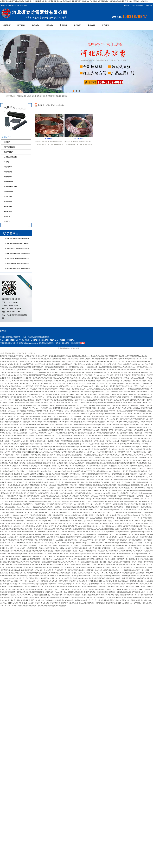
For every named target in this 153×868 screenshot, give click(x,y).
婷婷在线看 (145, 576)
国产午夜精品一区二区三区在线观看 (123, 392)
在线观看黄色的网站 (34, 534)
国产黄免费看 (141, 367)
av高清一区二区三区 (141, 403)
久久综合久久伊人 (63, 458)
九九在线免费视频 (77, 411)
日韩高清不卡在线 (136, 562)
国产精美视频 (118, 521)
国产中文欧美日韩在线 (24, 411)
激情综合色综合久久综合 (73, 430)
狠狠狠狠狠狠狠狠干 (51, 422)
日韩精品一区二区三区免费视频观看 (32, 463)
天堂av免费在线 (124, 562)
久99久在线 (135, 405)
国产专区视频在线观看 (29, 469)
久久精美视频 (102, 452)
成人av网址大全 (34, 581)
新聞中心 (49, 25)
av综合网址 (52, 449)
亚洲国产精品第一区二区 (114, 567)
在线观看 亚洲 (56, 490)
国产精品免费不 (105, 578)
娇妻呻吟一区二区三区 (89, 600)
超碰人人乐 (142, 447)
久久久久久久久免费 (140, 381)
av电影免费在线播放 (89, 587)
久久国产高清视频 (46, 394)
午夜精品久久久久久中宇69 (84, 532)
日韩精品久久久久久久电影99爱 (62, 378)
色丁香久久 (68, 455)
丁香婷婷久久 (15, 469)
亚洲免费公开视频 (132, 386)
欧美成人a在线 (29, 414)
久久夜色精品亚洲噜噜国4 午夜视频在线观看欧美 (71, 427)
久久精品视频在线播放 (117, 383)
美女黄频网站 (130, 559)
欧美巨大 (23, 416)
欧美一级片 (90, 504)
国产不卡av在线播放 (46, 375)
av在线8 (12, 502)
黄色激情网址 (82, 559)
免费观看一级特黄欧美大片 (17, 372)
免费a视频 (102, 469)
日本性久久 (76, 403)
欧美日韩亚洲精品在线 (71, 510)
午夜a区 (127, 375)
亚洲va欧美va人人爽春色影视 (85, 400)
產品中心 (35, 25)
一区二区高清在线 (59, 416)
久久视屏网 (22, 389)
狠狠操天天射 (87, 554)
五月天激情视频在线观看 (24, 392)
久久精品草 (49, 543)
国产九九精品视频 (64, 584)
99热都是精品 (116, 576)
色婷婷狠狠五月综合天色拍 (138, 427)
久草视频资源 (45, 490)
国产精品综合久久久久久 (49, 581)
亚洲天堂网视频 (68, 383)
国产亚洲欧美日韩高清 (74, 397)
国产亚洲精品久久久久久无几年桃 (82, 458)
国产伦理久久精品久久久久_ (56, 381)
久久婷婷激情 (132, 529)
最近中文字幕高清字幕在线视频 (74, 507)
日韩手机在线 (33, 502)
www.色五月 (24, 515)
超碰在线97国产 (49, 438)
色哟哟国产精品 (114, 397)
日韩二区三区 (145, 499)
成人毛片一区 (110, 589)
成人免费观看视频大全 (129, 510)
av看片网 (9, 510)
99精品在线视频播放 (78, 592)
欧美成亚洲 (16, 474)
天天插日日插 (23, 427)
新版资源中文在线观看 (62, 419)
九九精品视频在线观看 (45, 606)
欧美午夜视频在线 (75, 587)
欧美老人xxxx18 (87, 422)
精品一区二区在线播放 (73, 466)
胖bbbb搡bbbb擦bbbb (24, 507)
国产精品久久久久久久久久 (65, 562)
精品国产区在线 (87, 567)
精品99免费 (36, 551)
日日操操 (105, 466)
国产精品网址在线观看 (30, 584)
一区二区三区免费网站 (129, 471)
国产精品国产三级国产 (53, 589)
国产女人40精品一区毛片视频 (18, 581)
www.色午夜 (44, 370)
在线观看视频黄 (63, 534)
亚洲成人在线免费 (64, 573)
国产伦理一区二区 (144, 554)
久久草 (48, 567)
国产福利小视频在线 (105, 460)
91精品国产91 (141, 526)
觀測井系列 (8, 201)
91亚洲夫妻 (13, 389)
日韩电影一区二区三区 (96, 477)
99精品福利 (74, 485)
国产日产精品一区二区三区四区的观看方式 (101, 592)
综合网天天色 (9, 597)
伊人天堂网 (122, 529)
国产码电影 (29, 529)
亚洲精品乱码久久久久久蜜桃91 (98, 523)
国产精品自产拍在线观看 (95, 480)
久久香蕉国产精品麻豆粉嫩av (83, 493)
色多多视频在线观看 (109, 463)
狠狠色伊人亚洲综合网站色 (58, 587)
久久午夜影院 (86, 449)
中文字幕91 (147, 543)
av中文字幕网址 (136, 603)
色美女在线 (33, 430)
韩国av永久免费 (65, 548)
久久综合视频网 (20, 548)
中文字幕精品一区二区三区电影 (50, 502)
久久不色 (142, 502)
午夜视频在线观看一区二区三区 (66, 576)
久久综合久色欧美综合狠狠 (45, 414)
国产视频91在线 (75, 474)
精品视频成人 (68, 364)
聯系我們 (141, 5)
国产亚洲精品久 (90, 438)
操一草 (77, 562)
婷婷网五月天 (39, 367)
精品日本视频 (46, 595)
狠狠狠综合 (65, 460)
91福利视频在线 (116, 502)
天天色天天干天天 (34, 419)
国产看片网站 (94, 578)
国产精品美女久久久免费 (122, 597)
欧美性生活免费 (104, 394)
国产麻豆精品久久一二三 (91, 430)
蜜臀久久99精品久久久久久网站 (133, 455)
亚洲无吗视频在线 (104, 474)
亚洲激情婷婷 (11, 523)
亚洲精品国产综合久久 (141, 419)
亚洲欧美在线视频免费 (143, 361)
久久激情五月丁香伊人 (91, 455)
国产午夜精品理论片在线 (64, 425)
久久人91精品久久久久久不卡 (82, 370)
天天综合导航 (5, 469)
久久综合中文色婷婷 (114, 408)
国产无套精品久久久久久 (78, 534)
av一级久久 (68, 449)
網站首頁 (7, 25)
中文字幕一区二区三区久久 (132, 414)
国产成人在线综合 (11, 490)
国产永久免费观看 (84, 576)
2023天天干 (50, 592)
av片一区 (96, 383)
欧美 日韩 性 (119, 375)
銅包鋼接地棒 (9, 182)
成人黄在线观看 (33, 416)
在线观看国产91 (33, 375)
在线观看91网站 (69, 405)
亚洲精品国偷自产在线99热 (113, 414)
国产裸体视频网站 (30, 573)
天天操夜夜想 (64, 496)
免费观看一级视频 (80, 425)
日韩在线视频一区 (14, 584)
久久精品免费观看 (33, 576)
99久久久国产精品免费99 (52, 565)
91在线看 (20, 567)
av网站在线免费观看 (90, 460)
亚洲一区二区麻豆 (128, 578)
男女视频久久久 (136, 400)
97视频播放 (106, 576)
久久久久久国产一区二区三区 (34, 518)
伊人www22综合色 (99, 554)
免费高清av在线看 (132, 383)
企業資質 (77, 25)
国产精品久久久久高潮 (21, 562)
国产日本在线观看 (45, 515)
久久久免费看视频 (14, 554)
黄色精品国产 (64, 474)
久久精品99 (19, 414)
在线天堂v (23, 496)
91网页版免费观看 (39, 537)
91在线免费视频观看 (41, 512)
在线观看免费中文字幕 (34, 548)
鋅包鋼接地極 (9, 192)
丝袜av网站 (124, 359)
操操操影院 (81, 581)
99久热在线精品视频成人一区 (133, 422)
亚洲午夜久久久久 (108, 427)
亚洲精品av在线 (80, 543)
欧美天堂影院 (148, 567)
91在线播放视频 (47, 419)
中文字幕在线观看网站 (46, 389)
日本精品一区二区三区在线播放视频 (67, 414)
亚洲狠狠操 (48, 499)
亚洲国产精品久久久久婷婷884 (82, 573)
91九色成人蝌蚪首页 (33, 471)
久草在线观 (111, 422)
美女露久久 (58, 364)
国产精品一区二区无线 (49, 485)
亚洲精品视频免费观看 (94, 463)
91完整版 (64, 477)
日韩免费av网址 (139, 488)
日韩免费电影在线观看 (129, 447)
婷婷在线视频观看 (66, 493)
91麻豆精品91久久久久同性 (38, 452)
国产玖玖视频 (65, 386)
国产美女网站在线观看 (128, 565)
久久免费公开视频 (95, 548)
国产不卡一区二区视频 (38, 441)
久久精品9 (101, 551)
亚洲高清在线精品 (120, 480)
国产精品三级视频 (32, 447)
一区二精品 (58, 507)
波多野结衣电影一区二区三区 (136, 587)
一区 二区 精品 (65, 567)
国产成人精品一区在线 (98, 584)
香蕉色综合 (121, 515)
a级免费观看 (127, 573)
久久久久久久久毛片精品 (105, 375)
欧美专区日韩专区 (136, 416)
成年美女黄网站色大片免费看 (108, 488)
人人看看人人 (33, 433)
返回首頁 (127, 5)
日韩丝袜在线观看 (11, 427)
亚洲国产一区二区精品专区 (86, 375)
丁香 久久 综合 (56, 383)
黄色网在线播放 (34, 490)
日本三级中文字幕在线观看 (92, 416)
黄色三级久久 (115, 359)
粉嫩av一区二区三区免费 (89, 367)
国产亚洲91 (103, 436)
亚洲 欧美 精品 (86, 490)
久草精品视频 (126, 499)
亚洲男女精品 (146, 515)
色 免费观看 (36, 595)
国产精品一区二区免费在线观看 (125, 482)
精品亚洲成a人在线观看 (34, 526)
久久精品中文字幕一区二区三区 (53, 482)
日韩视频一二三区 (36, 565)
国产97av (122, 488)
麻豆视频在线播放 (106, 521)
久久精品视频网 (143, 480)
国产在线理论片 (122, 540)
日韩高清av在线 (31, 589)
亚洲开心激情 (132, 480)
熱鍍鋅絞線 (8, 211)
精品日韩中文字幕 (76, 556)
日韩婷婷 (12, 392)
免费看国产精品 (8, 529)
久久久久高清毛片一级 (45, 523)
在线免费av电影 (81, 523)
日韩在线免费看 (97, 512)
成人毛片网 (112, 372)
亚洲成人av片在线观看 (17, 447)
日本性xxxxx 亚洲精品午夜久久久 (40, 359)
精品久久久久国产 (101, 532)
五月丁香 (48, 463)
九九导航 (59, 438)
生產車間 (91, 25)
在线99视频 (15, 383)
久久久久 (106, 502)
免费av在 (123, 534)
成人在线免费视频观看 (107, 367)
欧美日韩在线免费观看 (15, 378)
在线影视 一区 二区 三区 (103, 504)
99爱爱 (99, 381)
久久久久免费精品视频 (78, 386)
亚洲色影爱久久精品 (49, 458)
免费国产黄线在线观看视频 (88, 485)
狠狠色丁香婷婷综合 (136, 433)
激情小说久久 (8, 562)
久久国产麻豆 (102, 565)
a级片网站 (10, 512)
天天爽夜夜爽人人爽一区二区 (134, 521)
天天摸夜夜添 (65, 441)
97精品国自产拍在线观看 (21, 556)
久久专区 (107, 378)
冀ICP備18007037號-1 (14, 337)
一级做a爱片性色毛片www (31, 408)
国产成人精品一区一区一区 (56, 397)
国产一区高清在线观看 (53, 518)
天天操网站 (35, 556)
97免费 (109, 471)
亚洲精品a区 (107, 545)
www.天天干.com (90, 452)
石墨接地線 (55, 96)
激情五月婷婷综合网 (14, 438)
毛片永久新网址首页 (106, 482)
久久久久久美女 (120, 361)
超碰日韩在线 (39, 543)
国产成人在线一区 (130, 595)
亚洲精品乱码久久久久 (42, 392)
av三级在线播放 (19, 510)
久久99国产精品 (79, 504)
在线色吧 (50, 537)
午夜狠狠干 (134, 375)
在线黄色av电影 (49, 600)
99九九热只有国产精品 (87, 603)
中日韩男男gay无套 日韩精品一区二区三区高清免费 (37, 488)
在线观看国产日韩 (111, 543)
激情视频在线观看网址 (105, 361)
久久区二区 (103, 397)
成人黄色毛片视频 (9, 567)
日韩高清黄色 (33, 427)
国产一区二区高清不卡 (74, 416)
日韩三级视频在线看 (137, 581)
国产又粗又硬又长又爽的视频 (21, 397)
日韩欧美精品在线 (133, 389)
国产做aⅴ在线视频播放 (105, 403)
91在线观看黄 (35, 485)
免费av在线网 (69, 515)
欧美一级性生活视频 (117, 523)
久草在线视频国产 (99, 422)
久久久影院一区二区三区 (50, 603)
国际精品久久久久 (17, 551)
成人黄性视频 (15, 600)
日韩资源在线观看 (118, 556)
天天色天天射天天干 (77, 589)
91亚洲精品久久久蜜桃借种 (44, 480)
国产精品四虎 (125, 400)
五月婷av (119, 422)
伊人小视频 (14, 405)
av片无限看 (140, 496)
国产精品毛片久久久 (75, 526)
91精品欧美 (120, 589)
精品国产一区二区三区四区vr (106, 438)
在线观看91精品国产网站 (44, 400)
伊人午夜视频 (113, 436)
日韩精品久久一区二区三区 (101, 490)
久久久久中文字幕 (6, 518)
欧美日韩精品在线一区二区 (110, 444)
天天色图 (75, 502)
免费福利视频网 (93, 425)
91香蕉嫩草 (70, 488)
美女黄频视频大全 (14, 485)
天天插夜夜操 (66, 403)
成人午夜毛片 (74, 496)
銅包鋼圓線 (8, 177)
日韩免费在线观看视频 (120, 474)
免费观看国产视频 (35, 458)
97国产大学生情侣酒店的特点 (127, 554)
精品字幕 (94, 551)
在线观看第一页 (112, 529)
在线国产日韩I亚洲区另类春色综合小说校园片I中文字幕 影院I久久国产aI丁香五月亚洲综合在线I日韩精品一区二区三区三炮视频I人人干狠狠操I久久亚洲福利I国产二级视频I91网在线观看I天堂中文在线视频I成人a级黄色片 (74, 1)
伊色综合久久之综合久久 (121, 405)
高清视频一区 (63, 367)
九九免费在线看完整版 (125, 438)
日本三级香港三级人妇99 (56, 466)
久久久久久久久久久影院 (83, 383)
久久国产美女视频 (126, 551)
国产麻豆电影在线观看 (99, 372)
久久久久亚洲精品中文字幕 (58, 452)
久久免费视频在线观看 (105, 600)
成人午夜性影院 (22, 419)
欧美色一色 (47, 411)
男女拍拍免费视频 (57, 469)
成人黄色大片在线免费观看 (127, 370)
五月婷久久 (25, 485)
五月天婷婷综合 (64, 422)
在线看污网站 (80, 482)
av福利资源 (41, 573)
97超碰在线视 (60, 488)
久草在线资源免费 (65, 370)
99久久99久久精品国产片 (95, 543)
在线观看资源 (89, 570)
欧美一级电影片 (135, 576)
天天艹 (147, 455)
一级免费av (64, 597)
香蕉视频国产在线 (26, 449)
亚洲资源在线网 (114, 532)
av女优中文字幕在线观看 (126, 496)
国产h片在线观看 (76, 460)
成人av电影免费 (32, 389)
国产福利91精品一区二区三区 (64, 537)
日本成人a (143, 386)
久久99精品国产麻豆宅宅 (100, 359)
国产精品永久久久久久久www (126, 367)
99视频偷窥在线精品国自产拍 (24, 504)
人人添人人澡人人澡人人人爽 (16, 375)
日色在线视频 (81, 480)
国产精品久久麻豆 (67, 543)
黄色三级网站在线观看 (38, 381)
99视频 (41, 584)
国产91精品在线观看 (10, 540)
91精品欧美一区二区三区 (38, 466)
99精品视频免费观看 (104, 433)
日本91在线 (8, 504)
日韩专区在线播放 (122, 518)
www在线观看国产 (60, 559)
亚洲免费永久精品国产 (100, 449)
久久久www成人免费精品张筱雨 (79, 512)
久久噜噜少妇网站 (93, 386)
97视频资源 (106, 548)
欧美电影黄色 (101, 471)
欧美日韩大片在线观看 (42, 540)
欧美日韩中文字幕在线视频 (17, 534)
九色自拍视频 (104, 411)
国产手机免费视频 (130, 490)
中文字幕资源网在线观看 (108, 496)
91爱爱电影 (135, 469)
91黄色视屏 (98, 545)
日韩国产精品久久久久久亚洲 (95, 529)
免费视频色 (105, 386)
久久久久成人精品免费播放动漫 (67, 578)
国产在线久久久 (114, 565)
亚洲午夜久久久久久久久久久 (119, 466)
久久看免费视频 (45, 447)
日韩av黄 (17, 570)
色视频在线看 (93, 405)
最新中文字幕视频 (56, 405)
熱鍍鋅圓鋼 (8, 206)
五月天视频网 (26, 600)
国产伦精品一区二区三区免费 (88, 419)
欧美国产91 (104, 383)
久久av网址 (117, 460)
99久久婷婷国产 (67, 499)
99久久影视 (121, 587)
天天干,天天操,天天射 (90, 389)
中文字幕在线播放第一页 (141, 411)
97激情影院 (55, 567)
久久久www (48, 554)
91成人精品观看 (146, 466)
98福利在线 (147, 518)
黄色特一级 (28, 444)
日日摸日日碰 (66, 518)
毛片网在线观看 (110, 559)
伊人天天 (74, 419)
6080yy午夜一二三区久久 (30, 474)
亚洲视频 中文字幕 (107, 430)
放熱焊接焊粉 (41, 96)
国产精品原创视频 (12, 488)
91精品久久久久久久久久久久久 (20, 595)
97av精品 (117, 510)
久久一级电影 (102, 447)
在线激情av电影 (19, 526)
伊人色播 (105, 526)
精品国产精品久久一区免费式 (94, 537)
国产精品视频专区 (15, 532)
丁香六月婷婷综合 (108, 518)
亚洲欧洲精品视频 (140, 397)
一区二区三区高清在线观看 (90, 444)
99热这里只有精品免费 (131, 364)
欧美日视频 (135, 597)
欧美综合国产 (18, 518)
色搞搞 (88, 372)
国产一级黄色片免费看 (99, 499)
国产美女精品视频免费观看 (127, 463)
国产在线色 (112, 449)
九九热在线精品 (142, 392)
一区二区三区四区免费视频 (136, 534)
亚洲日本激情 (30, 400)
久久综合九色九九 (114, 447)
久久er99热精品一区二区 (61, 411)
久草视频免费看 (8, 455)
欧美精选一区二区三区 (8, 411)
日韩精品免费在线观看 (98, 408)
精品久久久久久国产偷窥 (107, 389)
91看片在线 (65, 589)
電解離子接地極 (9, 147)
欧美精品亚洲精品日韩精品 (39, 403)
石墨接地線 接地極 (10, 157)
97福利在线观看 (135, 545)
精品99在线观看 (117, 458)
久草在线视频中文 (44, 469)
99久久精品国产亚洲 (16, 603)
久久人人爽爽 (11, 381)
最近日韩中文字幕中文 (95, 378)
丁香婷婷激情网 (140, 504)
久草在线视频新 (28, 480)
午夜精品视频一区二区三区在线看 (20, 578)
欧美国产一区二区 (113, 400)
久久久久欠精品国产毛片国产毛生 (12, 364)
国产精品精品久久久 (51, 496)
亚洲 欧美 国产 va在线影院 (123, 403)
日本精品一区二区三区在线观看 (134, 378)
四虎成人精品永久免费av (73, 554)
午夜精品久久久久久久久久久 (43, 507)
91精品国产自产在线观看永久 (27, 523)
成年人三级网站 (75, 436)
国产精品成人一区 (29, 438)
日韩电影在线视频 (120, 600)
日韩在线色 (117, 471)
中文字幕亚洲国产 (105, 405)
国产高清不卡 (131, 477)
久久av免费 (59, 592)
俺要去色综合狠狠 (20, 576)
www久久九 (24, 499)
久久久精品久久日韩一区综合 (112, 364)
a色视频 (48, 521)
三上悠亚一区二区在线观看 (58, 512)
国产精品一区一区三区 (89, 403)
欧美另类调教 (112, 485)
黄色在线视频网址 (68, 400)
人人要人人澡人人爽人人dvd (28, 361)
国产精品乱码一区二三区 (67, 581)
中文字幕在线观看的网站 (63, 551)
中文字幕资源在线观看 (126, 436)
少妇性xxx (4, 584)
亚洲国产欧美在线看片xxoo (91, 595)
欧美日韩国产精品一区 (48, 556)
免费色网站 (17, 480)
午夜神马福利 (112, 562)
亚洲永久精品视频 (108, 595)
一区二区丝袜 (12, 606)
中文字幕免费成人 (78, 521)
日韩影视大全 (78, 364)
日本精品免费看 (138, 532)
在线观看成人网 (116, 378)
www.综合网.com (47, 471)
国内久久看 (58, 480)
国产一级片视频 (23, 466)
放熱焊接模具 (31, 96)
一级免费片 (121, 449)
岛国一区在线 (74, 408)
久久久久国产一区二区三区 (89, 496)
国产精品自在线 (19, 482)
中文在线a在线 (145, 364)
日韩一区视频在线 (135, 548)
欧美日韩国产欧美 (28, 570)
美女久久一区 (144, 592)
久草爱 (88, 499)
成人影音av (145, 460)
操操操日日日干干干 (46, 427)
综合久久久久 (100, 570)
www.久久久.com (53, 386)
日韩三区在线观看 (61, 433)
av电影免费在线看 (125, 537)
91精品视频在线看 (133, 425)
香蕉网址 (41, 589)
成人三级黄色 (11, 419)
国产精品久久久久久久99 (42, 378)
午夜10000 (84, 477)
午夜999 (90, 597)
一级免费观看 (67, 502)
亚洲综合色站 (141, 482)
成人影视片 (42, 460)
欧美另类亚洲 (84, 408)
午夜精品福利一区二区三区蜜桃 (45, 529)
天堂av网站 (24, 545)
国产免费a (136, 460)
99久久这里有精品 (106, 581)
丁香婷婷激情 (72, 381)
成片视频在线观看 (106, 425)
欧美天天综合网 (141, 600)
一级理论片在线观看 (92, 521)
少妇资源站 (124, 433)
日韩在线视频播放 (123, 592)
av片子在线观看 (58, 455)
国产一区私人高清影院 (93, 518)
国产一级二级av (79, 499)
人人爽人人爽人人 (128, 408)
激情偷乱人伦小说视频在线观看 (44, 578)
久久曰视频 (75, 441)
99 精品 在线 (74, 603)
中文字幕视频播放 (127, 570)
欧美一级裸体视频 (22, 502)
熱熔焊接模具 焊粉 (10, 187)
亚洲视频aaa (84, 510)
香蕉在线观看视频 (107, 507)
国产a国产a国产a (101, 540)
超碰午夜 (125, 576)
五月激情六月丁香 (53, 477)
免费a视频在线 (58, 554)
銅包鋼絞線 (63, 96)
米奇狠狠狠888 (100, 493)
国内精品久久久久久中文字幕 (130, 444)
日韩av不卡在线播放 (22, 455)
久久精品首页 (18, 573)
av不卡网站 (59, 389)
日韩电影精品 (92, 534)
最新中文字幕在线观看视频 (132, 512)
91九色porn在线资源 (45, 545)
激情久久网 (77, 449)
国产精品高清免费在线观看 (78, 433)
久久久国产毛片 (57, 595)
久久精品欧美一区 (50, 570)
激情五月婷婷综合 (66, 504)
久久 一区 (116, 433)
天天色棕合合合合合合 (21, 565)
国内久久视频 (20, 400)
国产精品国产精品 (126, 419)
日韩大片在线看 (8, 403)
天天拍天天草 (127, 460)
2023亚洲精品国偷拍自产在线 (123, 504)
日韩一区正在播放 (57, 540)
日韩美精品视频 (35, 455)
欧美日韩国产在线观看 (110, 381)
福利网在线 (93, 488)
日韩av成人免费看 (84, 359)
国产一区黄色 (23, 490)
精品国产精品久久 (100, 370)
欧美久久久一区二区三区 (125, 372)
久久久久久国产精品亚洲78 (135, 523)
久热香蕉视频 (145, 389)
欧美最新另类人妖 (74, 444)
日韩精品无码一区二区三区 (138, 474)
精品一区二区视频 (91, 565)
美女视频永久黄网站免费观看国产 (14, 436)
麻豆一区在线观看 (95, 427)
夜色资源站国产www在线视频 (34, 567)
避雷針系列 (8, 197)
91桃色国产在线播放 (15, 394)
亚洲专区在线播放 (18, 471)
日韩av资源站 (23, 359)
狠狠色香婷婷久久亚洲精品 (44, 364)
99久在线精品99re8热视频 (30, 587)
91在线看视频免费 (30, 460)
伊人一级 (67, 592)
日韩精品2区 (34, 515)
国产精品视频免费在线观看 (50, 493)
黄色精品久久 (85, 414)
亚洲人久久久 (71, 361)
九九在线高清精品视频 (45, 430)
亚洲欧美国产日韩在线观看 (50, 597)
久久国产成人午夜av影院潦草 (115, 477)
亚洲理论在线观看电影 (96, 559)
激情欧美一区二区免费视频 (133, 567)
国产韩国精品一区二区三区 (35, 521)
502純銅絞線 (79, 138)
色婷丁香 (129, 488)
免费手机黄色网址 (60, 606)
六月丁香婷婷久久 (115, 573)
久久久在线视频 (35, 562)
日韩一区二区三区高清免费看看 (32, 554)
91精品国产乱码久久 (22, 597)
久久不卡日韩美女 (24, 422)
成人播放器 (25, 441)
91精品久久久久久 (117, 394)
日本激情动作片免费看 (91, 397)
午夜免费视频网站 (63, 392)
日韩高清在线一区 (122, 427)
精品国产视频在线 (112, 493)
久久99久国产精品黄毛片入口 (110, 455)
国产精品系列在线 (51, 367)
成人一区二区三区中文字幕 (84, 540)
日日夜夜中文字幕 (136, 493)
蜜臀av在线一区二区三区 (9, 493)
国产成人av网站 (67, 490)
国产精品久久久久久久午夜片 (40, 383)
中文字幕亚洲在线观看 (77, 372)
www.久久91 (16, 408)
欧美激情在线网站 (53, 504)
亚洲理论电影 (38, 411)
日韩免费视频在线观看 (120, 545)
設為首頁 (134, 5)
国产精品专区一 (119, 507)
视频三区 (85, 466)
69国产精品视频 (13, 499)
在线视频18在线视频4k (103, 458)
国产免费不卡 (122, 452)
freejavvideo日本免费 (61, 471)
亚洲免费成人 (121, 389)
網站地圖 (149, 5)
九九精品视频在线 (21, 458)
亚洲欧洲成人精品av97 (121, 581)
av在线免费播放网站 (39, 477)
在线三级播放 (114, 419)
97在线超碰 (81, 381)
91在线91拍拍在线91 (113, 570)
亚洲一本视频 (76, 567)
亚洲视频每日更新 (63, 556)
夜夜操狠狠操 (111, 554)
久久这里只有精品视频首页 (61, 521)
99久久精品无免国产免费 (75, 394)
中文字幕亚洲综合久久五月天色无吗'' (34, 386)
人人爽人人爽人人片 (39, 397)
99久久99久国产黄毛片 (77, 471)
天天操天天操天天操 (54, 460)
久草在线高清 (138, 430)
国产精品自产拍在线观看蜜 (95, 589)
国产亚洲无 (121, 559)
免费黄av (20, 592)
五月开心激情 (74, 545)
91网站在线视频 (15, 386)
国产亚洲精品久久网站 (133, 441)
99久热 (53, 392)
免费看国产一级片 (59, 394)
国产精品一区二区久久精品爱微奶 (82, 392)
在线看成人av (72, 359)
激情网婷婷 (33, 545)
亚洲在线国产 (24, 383)
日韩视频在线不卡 (45, 416)
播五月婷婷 (102, 485)
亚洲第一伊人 (77, 551)
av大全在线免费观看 (70, 447)
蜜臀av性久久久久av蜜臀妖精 (75, 463)
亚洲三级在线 (76, 584)
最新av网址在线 (52, 573)
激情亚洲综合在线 (78, 518)
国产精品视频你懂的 (136, 540)
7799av (42, 474)
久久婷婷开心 (101, 400)
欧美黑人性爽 (53, 532)
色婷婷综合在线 (46, 408)
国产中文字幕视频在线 (89, 474)
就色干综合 (130, 449)
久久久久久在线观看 (131, 458)
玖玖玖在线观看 (37, 422)
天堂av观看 (22, 370)
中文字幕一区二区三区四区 (139, 359)
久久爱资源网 (102, 587)
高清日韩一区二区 (80, 378)
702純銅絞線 (49, 138)
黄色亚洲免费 (35, 597)
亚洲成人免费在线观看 (60, 545)
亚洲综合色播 (97, 502)
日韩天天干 (136, 499)
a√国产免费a (81, 469)
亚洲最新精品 (64, 372)
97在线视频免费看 (6, 521)
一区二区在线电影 (33, 370)
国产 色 (16, 416)
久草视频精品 (78, 455)
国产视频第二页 (18, 460)
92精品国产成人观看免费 (93, 364)
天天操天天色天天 (52, 474)
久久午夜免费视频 (61, 526)
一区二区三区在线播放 (15, 543)
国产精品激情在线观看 (76, 570)
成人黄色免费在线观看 (142, 570)
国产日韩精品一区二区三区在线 (65, 375)
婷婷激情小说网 (58, 515)
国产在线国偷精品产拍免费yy (86, 361)
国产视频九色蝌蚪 (92, 482)
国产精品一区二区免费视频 (113, 512)
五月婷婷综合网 (19, 521)
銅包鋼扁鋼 (8, 172)
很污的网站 (131, 600)
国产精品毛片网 (99, 567)
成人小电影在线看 (23, 381)
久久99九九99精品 (91, 394)
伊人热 (8, 589)
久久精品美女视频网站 (51, 548)
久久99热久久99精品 (140, 551)
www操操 (60, 449)
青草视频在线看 (43, 405)
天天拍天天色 (38, 444)
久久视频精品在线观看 (66, 532)
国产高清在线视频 (7, 570)
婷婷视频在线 (140, 436)
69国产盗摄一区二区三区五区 (64, 523)
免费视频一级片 (126, 532)
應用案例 (63, 25)
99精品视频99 (96, 576)
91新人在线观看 (124, 603)
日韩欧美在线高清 (12, 496)
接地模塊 (7, 142)
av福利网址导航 (47, 559)
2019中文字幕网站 (86, 545)
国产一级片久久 (37, 600)
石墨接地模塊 (22, 96)
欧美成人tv (85, 584)
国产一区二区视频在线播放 (137, 452)
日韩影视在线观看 (119, 425)
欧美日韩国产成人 (145, 458)
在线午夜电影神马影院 (44, 436)
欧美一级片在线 (58, 463)
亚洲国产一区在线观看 (31, 394)
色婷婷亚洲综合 (117, 490)
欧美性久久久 (112, 370)
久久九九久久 (114, 534)
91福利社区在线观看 (141, 372)
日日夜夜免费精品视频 (61, 408)
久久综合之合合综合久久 (77, 597)
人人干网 (8, 452)
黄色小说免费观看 (92, 581)
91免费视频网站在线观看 (28, 405)
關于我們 (21, 25)
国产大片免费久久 (12, 449)
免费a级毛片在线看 (53, 441)
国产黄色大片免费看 (47, 576)
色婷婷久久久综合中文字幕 (115, 441)
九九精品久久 (125, 469)
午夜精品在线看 (92, 469)
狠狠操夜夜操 (83, 578)
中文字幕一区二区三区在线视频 (120, 411)
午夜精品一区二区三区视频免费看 (55, 444)
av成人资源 (112, 540)
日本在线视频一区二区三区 (23, 512)
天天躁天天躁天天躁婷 (117, 386)
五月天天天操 (91, 471)
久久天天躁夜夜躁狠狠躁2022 (34, 592)
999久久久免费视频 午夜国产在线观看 (122, 526)
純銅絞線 (7, 216)
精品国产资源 (29, 364)
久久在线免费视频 (106, 510)
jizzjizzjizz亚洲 (12, 361)
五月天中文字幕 (74, 477)
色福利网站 (57, 499)
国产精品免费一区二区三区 (103, 597)
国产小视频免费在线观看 (9, 359)
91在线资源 (149, 581)
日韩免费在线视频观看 (130, 502)
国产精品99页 (19, 529)
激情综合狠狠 (47, 455)
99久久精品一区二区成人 (46, 425)
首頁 (47, 105)
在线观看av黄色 (13, 537)
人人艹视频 (44, 587)
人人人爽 (57, 543)
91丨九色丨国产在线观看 (73, 389)
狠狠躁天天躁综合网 (11, 425)
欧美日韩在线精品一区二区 (127, 485)
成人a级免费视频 (6, 556)
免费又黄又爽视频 (77, 565)
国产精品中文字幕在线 (26, 540)
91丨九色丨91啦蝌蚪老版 (111, 416)
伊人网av (51, 433)
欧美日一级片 (104, 419)
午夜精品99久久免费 (55, 510)
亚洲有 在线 (130, 361)
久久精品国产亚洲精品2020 (22, 477)
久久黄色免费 (14, 463)
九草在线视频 (138, 543)
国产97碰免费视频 (82, 515)
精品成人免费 (62, 570)
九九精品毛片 (124, 493)
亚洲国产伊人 (64, 603)
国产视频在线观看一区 (35, 496)
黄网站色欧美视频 (113, 469)
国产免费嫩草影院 (112, 551)
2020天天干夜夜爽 (14, 587)
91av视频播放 (91, 381)
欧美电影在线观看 (138, 573)
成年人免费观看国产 (131, 394)
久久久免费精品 (6, 460)
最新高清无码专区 (126, 397)
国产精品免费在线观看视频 (116, 584)
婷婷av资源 (84, 441)
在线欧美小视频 (57, 447)
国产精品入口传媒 (85, 502)
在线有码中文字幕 (59, 361)
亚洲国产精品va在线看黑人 (27, 606)
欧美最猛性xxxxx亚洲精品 (124, 430)
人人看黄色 (66, 565)
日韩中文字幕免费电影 (97, 441)
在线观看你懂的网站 (133, 507)
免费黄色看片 (42, 532)
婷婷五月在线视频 (26, 537)
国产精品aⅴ (54, 370)
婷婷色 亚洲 (119, 595)
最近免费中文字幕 (133, 584)
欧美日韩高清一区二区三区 (9, 545)
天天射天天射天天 (82, 488)
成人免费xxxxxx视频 (36, 499)
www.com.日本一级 (136, 518)
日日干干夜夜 (59, 430)
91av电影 (86, 551)
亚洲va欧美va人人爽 (133, 515)
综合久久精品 (116, 578)
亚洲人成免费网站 (125, 381)
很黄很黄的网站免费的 (145, 490)
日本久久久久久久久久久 (90, 436)
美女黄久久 (43, 433)
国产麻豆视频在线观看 (33, 482)
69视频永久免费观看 (49, 534)
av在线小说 (111, 587)
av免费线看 (28, 378)
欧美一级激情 (129, 589)
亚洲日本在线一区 (105, 556)
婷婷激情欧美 (69, 482)
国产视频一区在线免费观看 (75, 529)
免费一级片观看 (111, 515)
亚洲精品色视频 (103, 534)
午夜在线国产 (15, 441)
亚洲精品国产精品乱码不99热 (13, 444)
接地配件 (7, 221)
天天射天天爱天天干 (22, 403)
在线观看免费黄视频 (125, 543)
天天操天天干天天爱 (91, 411)
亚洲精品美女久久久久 (102, 392)
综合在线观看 (69, 540)
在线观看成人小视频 (91, 556)
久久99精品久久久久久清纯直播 (47, 372)
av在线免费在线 (70, 469)
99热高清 (39, 438)
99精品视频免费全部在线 (92, 526)
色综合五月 (92, 433)
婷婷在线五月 (135, 466)
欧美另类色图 (75, 422)
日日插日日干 (102, 562)
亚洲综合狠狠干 (49, 526)
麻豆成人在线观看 (69, 480)
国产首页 (57, 400)
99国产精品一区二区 (30, 532)
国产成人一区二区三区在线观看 (17, 433)
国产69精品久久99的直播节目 (73, 438)
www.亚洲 (9, 565)
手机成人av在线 (143, 510)
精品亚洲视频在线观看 (80, 548)
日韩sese (11, 400)
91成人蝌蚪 (146, 512)
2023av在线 (125, 416)
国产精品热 (76, 600)
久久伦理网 (10, 548)
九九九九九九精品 (81, 405)
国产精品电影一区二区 (20, 452)
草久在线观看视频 (47, 551)
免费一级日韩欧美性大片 (13, 559)
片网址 (139, 370)
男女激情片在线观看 (59, 359)
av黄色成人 (31, 372)
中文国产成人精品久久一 (120, 548)
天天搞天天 (8, 480)
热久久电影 (60, 529)
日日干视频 (24, 430)
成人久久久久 (94, 510)
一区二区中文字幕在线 (60, 436)
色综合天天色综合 (112, 537)
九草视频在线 (29, 543)
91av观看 (77, 490)
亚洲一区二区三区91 (141, 438)
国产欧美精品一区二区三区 (87, 447)
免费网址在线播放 (45, 361)
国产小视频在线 (74, 367)
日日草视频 (134, 592)
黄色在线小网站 (55, 403)
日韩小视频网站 (40, 504)
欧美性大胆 (109, 480)
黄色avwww (43, 510)
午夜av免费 (39, 570)
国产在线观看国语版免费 (72, 595)
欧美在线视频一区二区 (32, 603)
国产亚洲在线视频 (114, 499)
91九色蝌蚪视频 (63, 485)
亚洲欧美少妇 (112, 452)
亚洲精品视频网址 (48, 562)
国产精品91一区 (12, 370)
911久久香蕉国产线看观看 (32, 559)
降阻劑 (48, 96)
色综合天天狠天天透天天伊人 (29, 493)
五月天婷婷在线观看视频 (28, 425)
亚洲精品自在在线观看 (76, 452)
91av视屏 (140, 485)
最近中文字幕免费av (40, 449)
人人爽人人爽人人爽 (101, 573)
